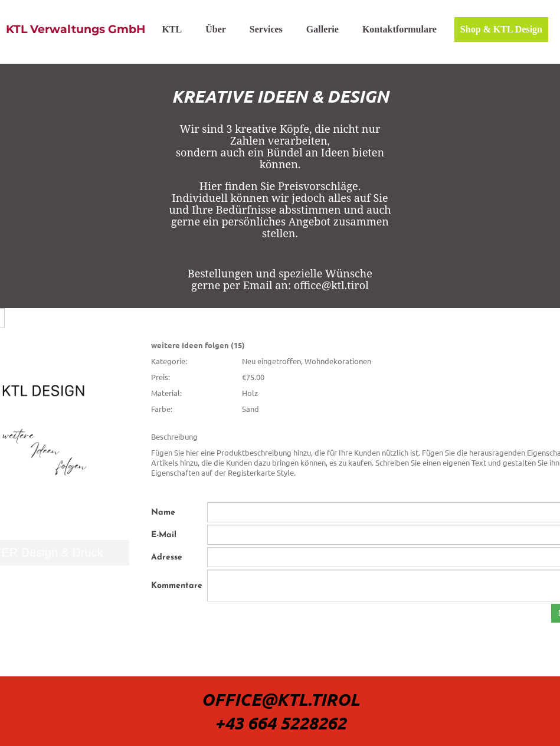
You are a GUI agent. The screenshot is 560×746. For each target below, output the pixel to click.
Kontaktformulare (399, 29)
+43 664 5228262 (280, 723)
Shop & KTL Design (501, 29)
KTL (172, 29)
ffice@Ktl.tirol (287, 699)
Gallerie (322, 29)
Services (266, 29)
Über (216, 29)
